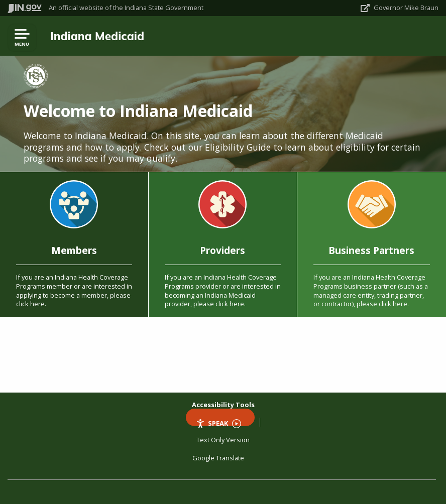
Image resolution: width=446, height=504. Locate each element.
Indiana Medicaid (97, 36)
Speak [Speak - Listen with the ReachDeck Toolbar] (218, 422)
